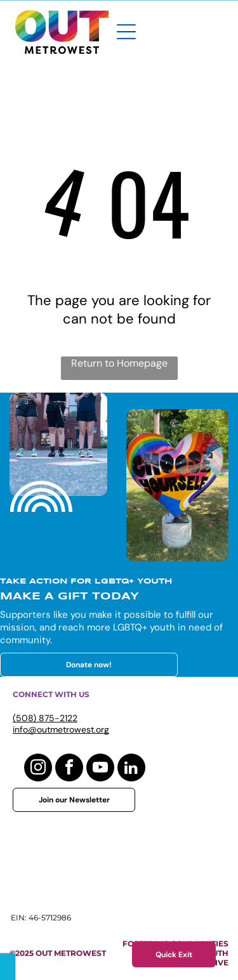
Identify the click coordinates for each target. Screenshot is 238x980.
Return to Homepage (119, 363)
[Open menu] (126, 32)
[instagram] (38, 769)
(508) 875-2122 (45, 718)
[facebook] (69, 769)
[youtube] (100, 769)
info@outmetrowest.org (61, 729)
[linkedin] (131, 769)
